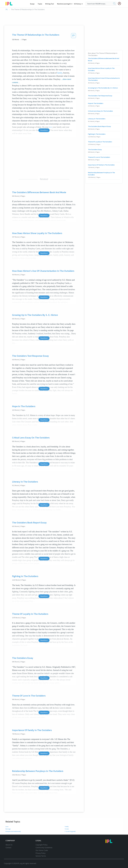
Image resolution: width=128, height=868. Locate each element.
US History (78, 4)
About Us (9, 845)
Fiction (67, 829)
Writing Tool (50, 4)
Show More (44, 130)
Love (7, 827)
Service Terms (41, 856)
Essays (33, 4)
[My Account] (120, 3)
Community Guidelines (44, 848)
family (60, 73)
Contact (8, 848)
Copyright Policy (41, 845)
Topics (41, 4)
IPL (7, 10)
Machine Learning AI (64, 4)
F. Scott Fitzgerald (70, 831)
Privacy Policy (41, 853)
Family (67, 827)
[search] (114, 4)
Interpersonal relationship (13, 831)
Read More (44, 215)
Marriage (8, 829)
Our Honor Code (42, 850)
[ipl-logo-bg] (10, 3)
